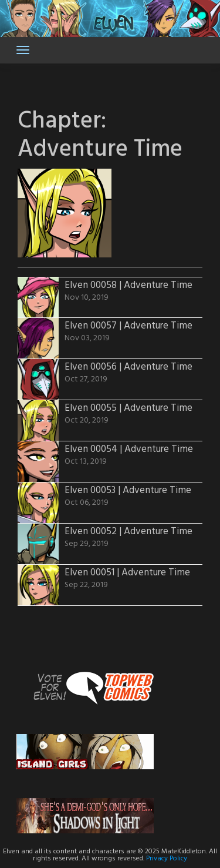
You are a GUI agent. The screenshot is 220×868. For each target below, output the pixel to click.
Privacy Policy (167, 859)
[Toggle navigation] (23, 50)
